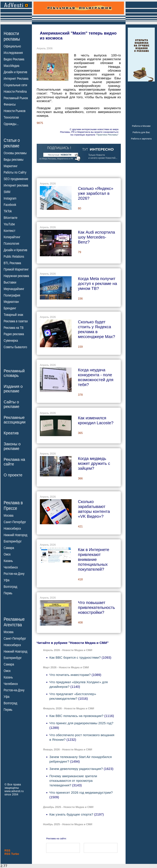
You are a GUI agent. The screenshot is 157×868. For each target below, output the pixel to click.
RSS (7, 851)
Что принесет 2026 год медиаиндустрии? (81, 792)
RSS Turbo (12, 854)
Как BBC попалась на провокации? (76, 716)
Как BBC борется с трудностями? (75, 657)
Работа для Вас (141, 132)
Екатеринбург (13, 541)
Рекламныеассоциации (15, 420)
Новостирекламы (12, 36)
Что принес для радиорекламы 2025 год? (81, 723)
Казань (8, 561)
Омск (7, 554)
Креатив (11, 433)
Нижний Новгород (15, 535)
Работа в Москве (141, 126)
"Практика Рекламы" (107, 135)
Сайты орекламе (12, 404)
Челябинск (11, 567)
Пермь (8, 593)
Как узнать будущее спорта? (71, 814)
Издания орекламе (13, 389)
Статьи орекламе (12, 143)
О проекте (13, 475)
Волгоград (10, 587)
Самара (9, 548)
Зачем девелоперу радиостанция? (76, 769)
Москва (8, 516)
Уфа (7, 580)
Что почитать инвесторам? (70, 675)
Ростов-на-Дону (14, 574)
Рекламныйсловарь (14, 373)
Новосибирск (12, 529)
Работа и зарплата (141, 139)
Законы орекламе (12, 446)
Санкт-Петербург (15, 522)
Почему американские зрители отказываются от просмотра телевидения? (73, 781)
